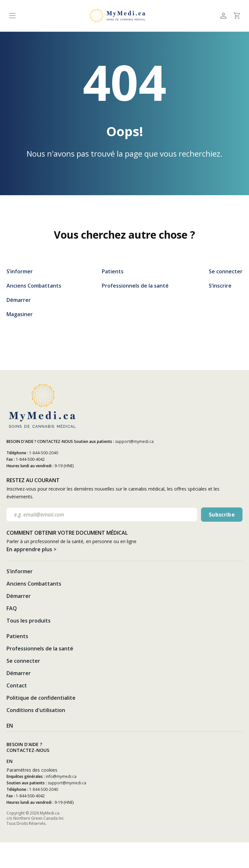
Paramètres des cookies (32, 770)
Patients (113, 271)
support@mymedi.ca (134, 441)
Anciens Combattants (34, 286)
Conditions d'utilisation (36, 710)
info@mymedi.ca (61, 776)
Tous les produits (29, 621)
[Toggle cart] (237, 16)
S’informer (20, 271)
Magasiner (20, 314)
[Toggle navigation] (12, 16)
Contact (17, 685)
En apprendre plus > (31, 549)
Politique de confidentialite (41, 698)
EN (10, 726)
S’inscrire (220, 286)
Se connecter (226, 271)
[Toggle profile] (223, 16)
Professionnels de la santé (135, 286)
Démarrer (19, 300)
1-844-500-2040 (44, 453)
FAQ (12, 608)
